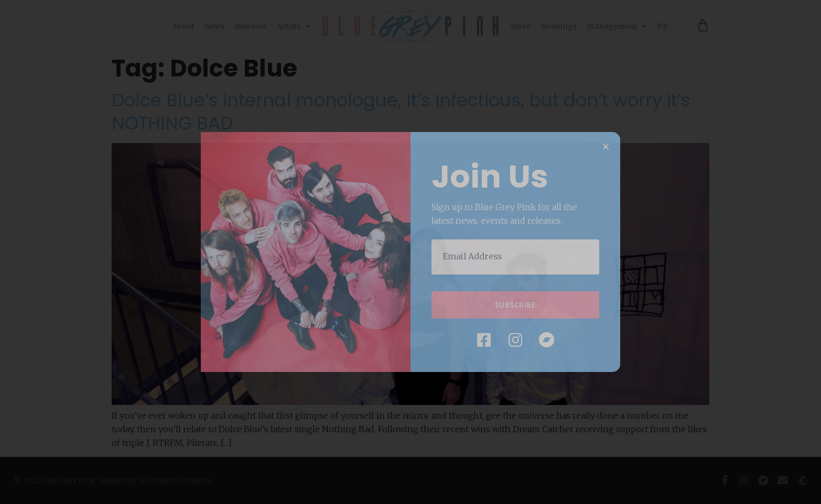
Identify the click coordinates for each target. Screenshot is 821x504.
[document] (410, 252)
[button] (606, 147)
